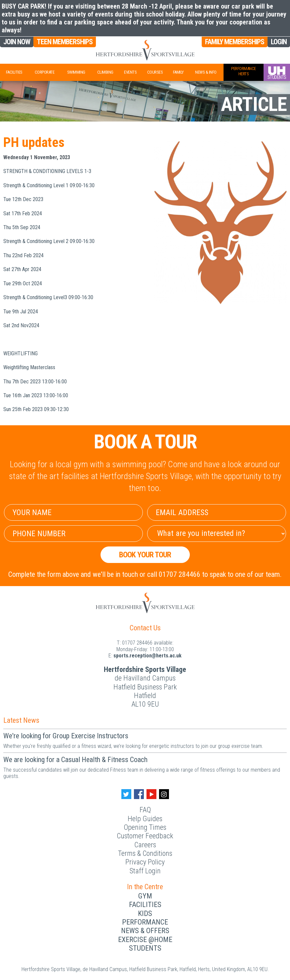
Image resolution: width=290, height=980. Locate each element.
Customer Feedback (145, 836)
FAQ (145, 810)
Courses (155, 72)
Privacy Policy (145, 862)
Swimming (76, 72)
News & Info (206, 72)
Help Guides (145, 819)
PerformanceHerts (244, 71)
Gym (145, 896)
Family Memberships (235, 42)
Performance (145, 922)
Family (178, 72)
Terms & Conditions (145, 853)
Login (279, 42)
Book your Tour (145, 555)
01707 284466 (137, 643)
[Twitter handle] (126, 794)
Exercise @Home (145, 940)
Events (130, 72)
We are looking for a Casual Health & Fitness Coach (75, 760)
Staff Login (145, 871)
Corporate (45, 72)
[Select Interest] (217, 534)
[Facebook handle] (139, 794)
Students (145, 948)
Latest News (21, 720)
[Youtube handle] (151, 794)
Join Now (17, 42)
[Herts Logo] (145, 50)
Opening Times (145, 827)
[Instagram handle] (164, 794)
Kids (145, 913)
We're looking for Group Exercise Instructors (66, 736)
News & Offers (145, 931)
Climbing (105, 72)
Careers (145, 845)
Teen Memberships (65, 42)
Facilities (14, 72)
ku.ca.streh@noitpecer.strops (147, 656)
